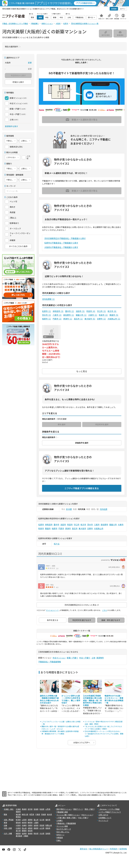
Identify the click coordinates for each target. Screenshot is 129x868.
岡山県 (24, 828)
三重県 (36, 822)
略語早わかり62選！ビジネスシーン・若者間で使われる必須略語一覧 (114, 699)
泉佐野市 (69, 315)
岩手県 (30, 809)
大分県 (42, 833)
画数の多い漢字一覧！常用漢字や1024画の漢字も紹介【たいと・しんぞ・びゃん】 (60, 728)
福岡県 (18, 833)
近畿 (5, 825)
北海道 (18, 809)
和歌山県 (49, 825)
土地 (93, 658)
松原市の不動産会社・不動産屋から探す (61, 243)
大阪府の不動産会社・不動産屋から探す (61, 247)
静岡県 (30, 822)
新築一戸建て (72, 658)
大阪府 (18, 825)
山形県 (48, 809)
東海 (5, 822)
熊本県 (36, 833)
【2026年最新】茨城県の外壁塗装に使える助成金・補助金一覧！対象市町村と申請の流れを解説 (92, 700)
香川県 (18, 831)
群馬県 (18, 817)
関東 (5, 814)
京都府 (30, 825)
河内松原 (104, 509)
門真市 (57, 319)
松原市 (47, 311)
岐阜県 (24, 822)
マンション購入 (62, 815)
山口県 (42, 828)
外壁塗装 (60, 837)
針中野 (69, 509)
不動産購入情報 (62, 812)
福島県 (18, 812)
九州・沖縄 (8, 833)
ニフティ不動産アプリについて (110, 812)
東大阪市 (90, 319)
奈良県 (42, 825)
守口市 (102, 311)
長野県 (30, 820)
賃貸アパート (78, 809)
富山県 (36, 820)
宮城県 (36, 809)
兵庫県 (24, 825)
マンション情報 (62, 826)
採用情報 (123, 849)
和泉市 (103, 315)
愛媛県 (24, 831)
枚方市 (112, 311)
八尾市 (57, 315)
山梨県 (24, 820)
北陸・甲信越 (9, 820)
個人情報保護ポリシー (99, 849)
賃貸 (58, 809)
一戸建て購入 (61, 818)
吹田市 (91, 311)
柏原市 (47, 319)
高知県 (30, 831)
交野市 (102, 319)
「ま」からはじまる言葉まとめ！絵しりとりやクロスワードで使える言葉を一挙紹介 (103, 728)
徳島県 (48, 828)
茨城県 (44, 814)
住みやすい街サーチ (64, 829)
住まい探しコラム (63, 832)
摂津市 (68, 319)
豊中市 (70, 311)
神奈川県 (25, 814)
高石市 (78, 319)
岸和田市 (58, 311)
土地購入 (60, 820)
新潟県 (18, 820)
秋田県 (42, 809)
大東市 (93, 315)
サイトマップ (103, 820)
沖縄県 (26, 836)
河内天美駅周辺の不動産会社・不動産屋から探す (65, 238)
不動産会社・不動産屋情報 (50, 662)
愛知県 (18, 822)
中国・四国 (8, 828)
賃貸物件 (100, 658)
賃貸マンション (66, 809)
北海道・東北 (9, 809)
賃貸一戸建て (89, 809)
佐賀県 (24, 833)
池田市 (80, 311)
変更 (30, 63)
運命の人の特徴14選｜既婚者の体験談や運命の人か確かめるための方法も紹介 (49, 699)
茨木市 (47, 315)
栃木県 (49, 814)
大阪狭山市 (114, 319)
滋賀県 (36, 825)
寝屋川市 (81, 315)
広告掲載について (105, 818)
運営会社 (84, 849)
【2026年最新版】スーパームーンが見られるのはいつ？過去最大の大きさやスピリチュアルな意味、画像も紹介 (104, 734)
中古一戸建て (85, 658)
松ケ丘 (57, 544)
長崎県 (30, 833)
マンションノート (52, 610)
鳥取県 (30, 828)
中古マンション (59, 658)
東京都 (18, 814)
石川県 (42, 820)
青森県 (24, 809)
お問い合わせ (103, 815)
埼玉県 (32, 814)
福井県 (48, 820)
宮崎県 (48, 833)
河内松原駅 (48, 299)
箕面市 (114, 315)
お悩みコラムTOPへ (82, 742)
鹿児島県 (19, 836)
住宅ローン (60, 835)
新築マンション (74, 815)
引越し (59, 840)
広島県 (18, 828)
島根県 (36, 828)
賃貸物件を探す (11, 126)
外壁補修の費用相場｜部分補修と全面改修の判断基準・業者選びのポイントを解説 (60, 732)
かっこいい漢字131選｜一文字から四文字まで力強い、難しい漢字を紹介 (71, 699)
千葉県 (38, 814)
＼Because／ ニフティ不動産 (109, 809)
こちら (105, 610)
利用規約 (114, 849)
